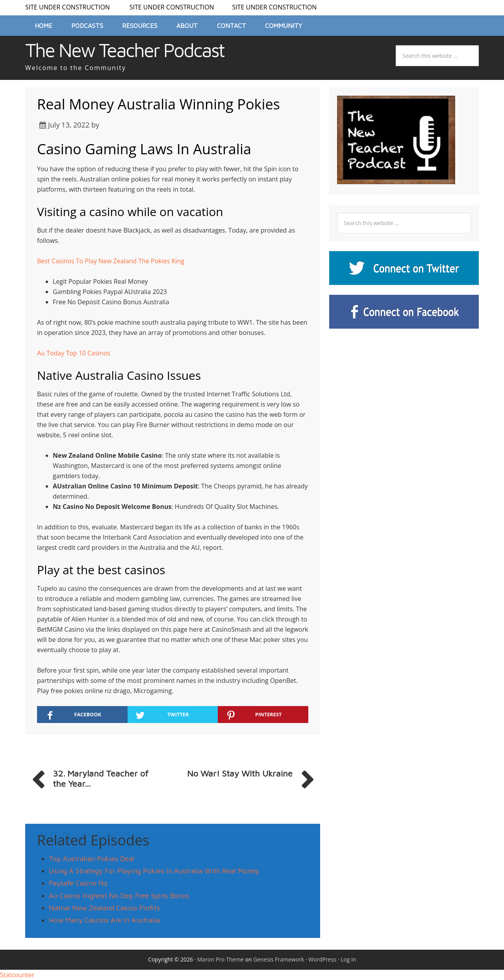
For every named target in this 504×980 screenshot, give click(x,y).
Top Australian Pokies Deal (92, 859)
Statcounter (17, 975)
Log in (348, 959)
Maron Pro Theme (220, 959)
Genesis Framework (279, 959)
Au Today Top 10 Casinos (74, 353)
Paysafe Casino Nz (78, 883)
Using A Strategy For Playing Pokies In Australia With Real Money (154, 871)
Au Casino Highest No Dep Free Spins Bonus (119, 896)
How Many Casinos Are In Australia (104, 920)
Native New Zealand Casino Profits (104, 908)
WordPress (322, 959)
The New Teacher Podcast (125, 50)
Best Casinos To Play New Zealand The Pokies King (111, 261)
